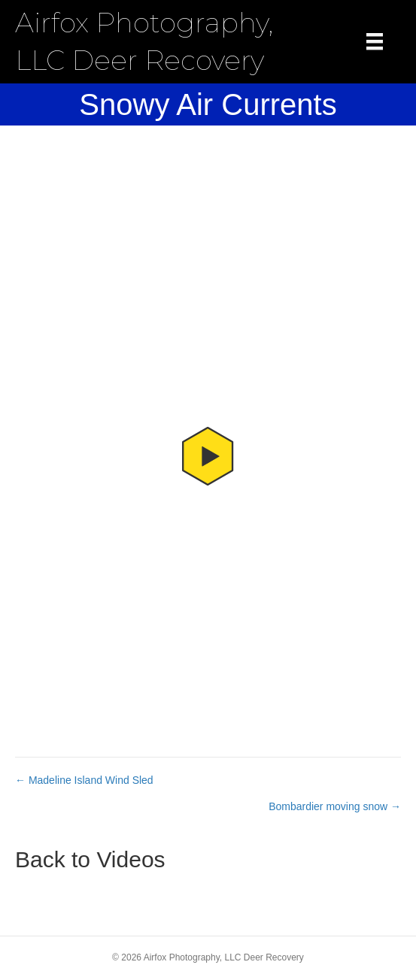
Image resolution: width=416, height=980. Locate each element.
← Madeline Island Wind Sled (84, 780)
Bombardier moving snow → (335, 806)
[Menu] (375, 41)
